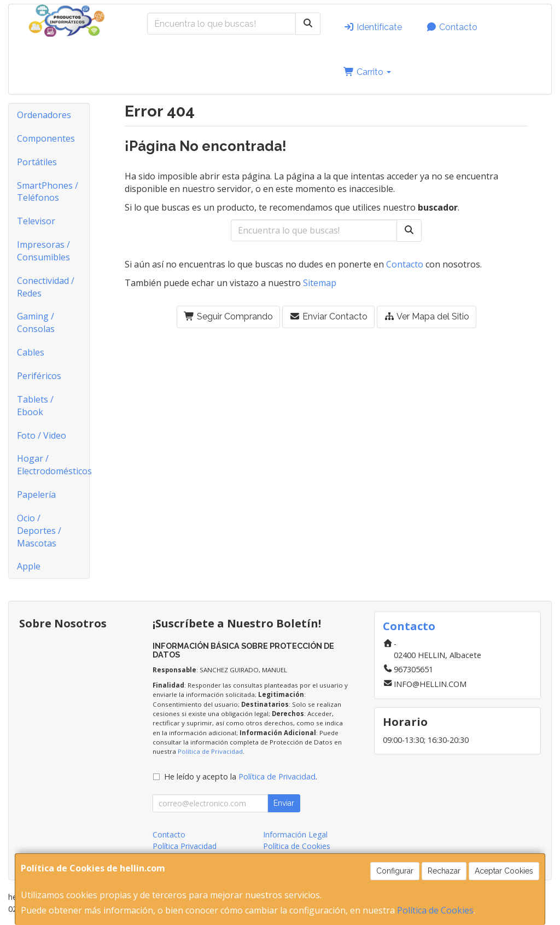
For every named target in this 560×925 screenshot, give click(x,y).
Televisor (36, 221)
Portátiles (37, 162)
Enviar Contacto (328, 316)
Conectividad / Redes (46, 287)
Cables (31, 352)
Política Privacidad (185, 846)
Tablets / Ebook (35, 406)
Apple (29, 566)
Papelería (36, 495)
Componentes (46, 138)
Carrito (367, 72)
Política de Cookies (435, 910)
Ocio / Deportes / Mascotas (39, 531)
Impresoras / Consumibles (43, 251)
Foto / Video (42, 435)
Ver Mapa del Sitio (427, 316)
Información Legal (295, 834)
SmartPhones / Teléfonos (48, 192)
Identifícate (373, 27)
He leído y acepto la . (241, 776)
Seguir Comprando (228, 316)
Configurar (395, 871)
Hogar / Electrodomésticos (53, 465)
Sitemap (320, 283)
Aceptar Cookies (504, 871)
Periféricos (39, 376)
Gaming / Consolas (36, 322)
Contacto (452, 27)
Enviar (284, 803)
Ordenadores (44, 115)
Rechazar (444, 871)
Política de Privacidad (210, 751)
